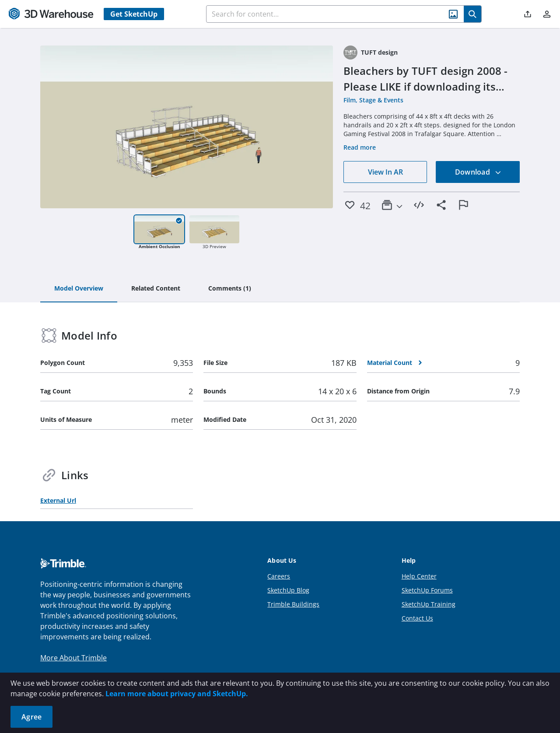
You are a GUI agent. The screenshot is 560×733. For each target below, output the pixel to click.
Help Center (419, 576)
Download (478, 172)
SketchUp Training (429, 604)
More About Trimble (73, 658)
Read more (360, 147)
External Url (58, 500)
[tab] (79, 289)
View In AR (385, 172)
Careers (279, 576)
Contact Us (417, 618)
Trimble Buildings (293, 604)
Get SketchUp (134, 14)
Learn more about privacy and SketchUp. (177, 694)
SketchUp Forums (427, 590)
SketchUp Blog (288, 590)
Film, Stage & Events (373, 100)
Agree (31, 717)
